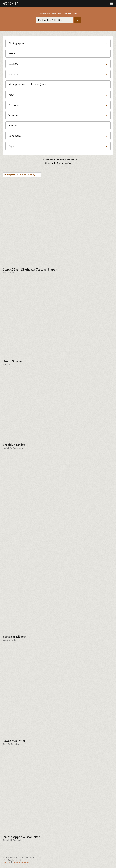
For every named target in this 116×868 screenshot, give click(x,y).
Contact (7, 862)
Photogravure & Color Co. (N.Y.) (22, 175)
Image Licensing (21, 862)
